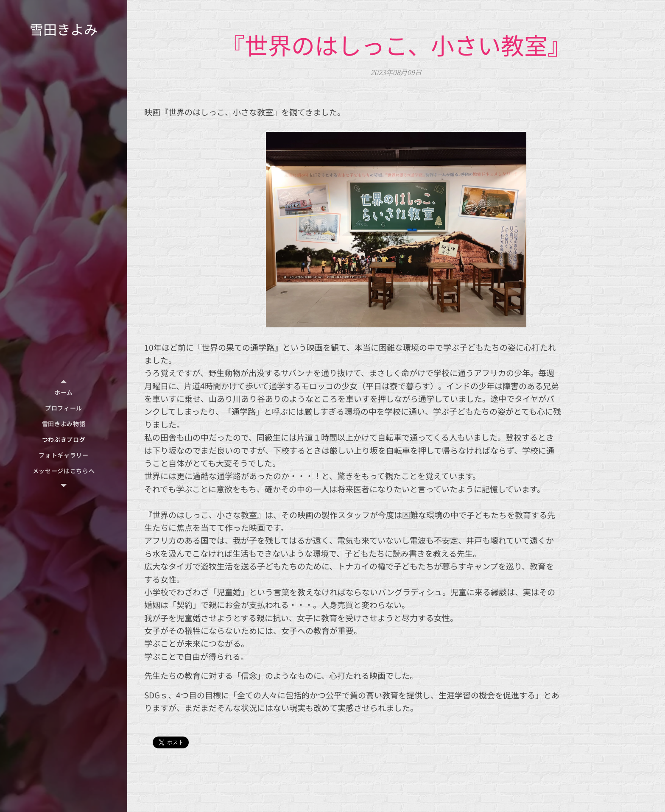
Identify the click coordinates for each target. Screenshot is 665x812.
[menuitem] (64, 392)
